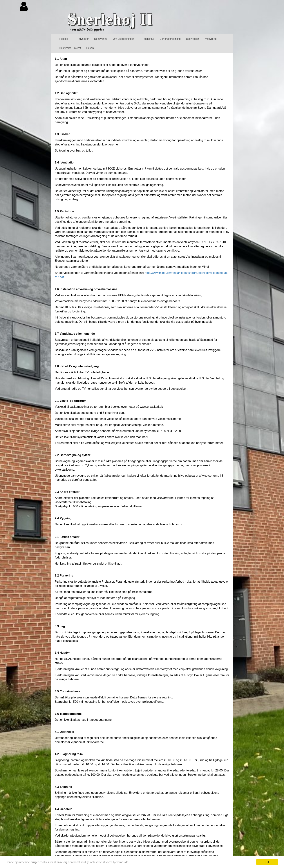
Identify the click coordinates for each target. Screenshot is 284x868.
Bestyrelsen (193, 39)
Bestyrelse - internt (70, 48)
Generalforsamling (170, 39)
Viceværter (211, 39)
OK (267, 862)
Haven (90, 48)
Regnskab (148, 39)
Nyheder (84, 39)
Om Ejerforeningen (125, 39)
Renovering (101, 39)
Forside (64, 39)
